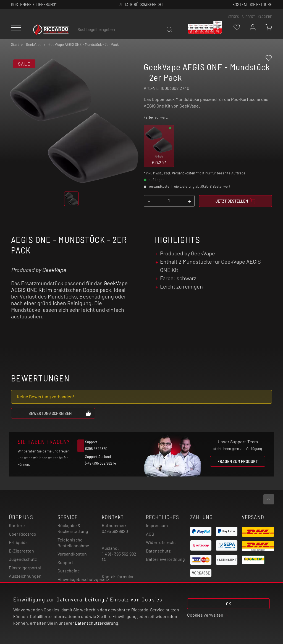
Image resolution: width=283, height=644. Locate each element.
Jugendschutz (23, 559)
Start (15, 44)
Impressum (157, 525)
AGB (150, 534)
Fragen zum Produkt (238, 461)
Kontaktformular (118, 576)
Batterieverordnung (165, 559)
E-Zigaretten (21, 551)
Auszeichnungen (25, 576)
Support (65, 562)
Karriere (265, 17)
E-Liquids (18, 542)
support (248, 17)
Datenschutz (158, 551)
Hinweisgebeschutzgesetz (83, 579)
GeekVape (54, 270)
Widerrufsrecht (161, 542)
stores (234, 17)
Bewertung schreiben (60, 413)
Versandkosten (184, 173)
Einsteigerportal (25, 568)
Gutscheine (69, 571)
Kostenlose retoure (252, 4)
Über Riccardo (23, 534)
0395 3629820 (115, 531)
